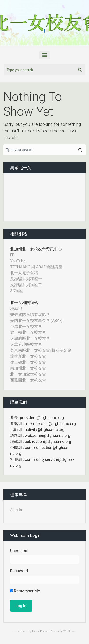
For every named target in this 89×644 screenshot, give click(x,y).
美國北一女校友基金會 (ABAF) (36, 320)
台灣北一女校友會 (26, 326)
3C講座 (17, 291)
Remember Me (25, 591)
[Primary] (45, 55)
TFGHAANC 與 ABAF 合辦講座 (36, 267)
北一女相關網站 (24, 303)
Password (19, 571)
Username (19, 551)
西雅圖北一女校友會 (28, 380)
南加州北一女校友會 (28, 368)
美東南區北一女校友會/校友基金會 (41, 350)
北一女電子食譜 (24, 273)
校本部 (16, 309)
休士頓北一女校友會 (28, 362)
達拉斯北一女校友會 (28, 356)
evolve (17, 631)
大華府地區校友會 (26, 344)
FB (12, 255)
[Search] (44, 70)
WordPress (69, 631)
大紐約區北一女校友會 (30, 338)
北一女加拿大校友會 (28, 374)
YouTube (18, 261)
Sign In (16, 510)
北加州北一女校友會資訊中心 (36, 249)
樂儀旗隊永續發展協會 (30, 314)
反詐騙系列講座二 (26, 285)
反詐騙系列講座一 (26, 279)
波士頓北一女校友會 (28, 332)
